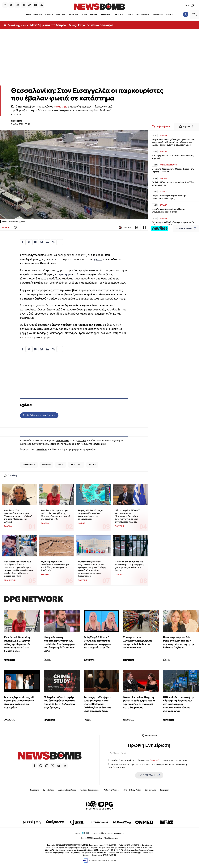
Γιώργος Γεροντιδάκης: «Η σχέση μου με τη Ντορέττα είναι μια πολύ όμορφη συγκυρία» (19, 702)
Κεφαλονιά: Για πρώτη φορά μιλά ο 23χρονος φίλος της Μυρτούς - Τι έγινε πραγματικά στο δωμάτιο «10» (55, 515)
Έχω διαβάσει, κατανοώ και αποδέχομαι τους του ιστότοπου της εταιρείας (149, 760)
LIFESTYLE (118, 15)
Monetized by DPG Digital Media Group (109, 833)
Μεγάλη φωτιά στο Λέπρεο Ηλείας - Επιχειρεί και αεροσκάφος (72, 25)
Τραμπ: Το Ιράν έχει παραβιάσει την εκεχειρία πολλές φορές (169, 197)
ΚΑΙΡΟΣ (130, 15)
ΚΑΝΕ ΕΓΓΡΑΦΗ (149, 775)
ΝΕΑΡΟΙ (92, 465)
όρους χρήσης (156, 760)
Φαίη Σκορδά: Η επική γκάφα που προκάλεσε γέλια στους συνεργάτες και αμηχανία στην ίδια (97, 642)
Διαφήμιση (165, 790)
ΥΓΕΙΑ (84, 15)
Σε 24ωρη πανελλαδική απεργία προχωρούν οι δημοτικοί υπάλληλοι (173, 224)
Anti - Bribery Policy (132, 790)
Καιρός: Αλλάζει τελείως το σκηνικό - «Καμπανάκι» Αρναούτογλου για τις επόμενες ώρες (91, 515)
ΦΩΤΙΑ (61, 465)
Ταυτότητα (34, 790)
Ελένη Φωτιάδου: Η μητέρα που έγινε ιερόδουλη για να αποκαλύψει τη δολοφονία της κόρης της (60, 702)
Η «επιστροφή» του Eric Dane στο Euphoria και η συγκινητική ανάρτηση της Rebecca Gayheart (179, 642)
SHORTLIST (158, 15)
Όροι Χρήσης (49, 790)
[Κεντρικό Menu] (194, 14)
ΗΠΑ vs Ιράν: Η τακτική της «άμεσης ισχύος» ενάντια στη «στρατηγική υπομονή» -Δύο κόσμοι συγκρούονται (179, 704)
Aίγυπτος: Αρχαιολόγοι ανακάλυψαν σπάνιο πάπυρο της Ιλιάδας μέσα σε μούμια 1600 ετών (55, 566)
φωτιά (98, 259)
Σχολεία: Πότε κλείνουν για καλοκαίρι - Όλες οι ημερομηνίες (173, 184)
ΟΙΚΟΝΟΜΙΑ (73, 15)
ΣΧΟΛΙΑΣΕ (125, 227)
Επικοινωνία (150, 790)
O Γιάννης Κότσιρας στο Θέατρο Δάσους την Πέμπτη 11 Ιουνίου (173, 170)
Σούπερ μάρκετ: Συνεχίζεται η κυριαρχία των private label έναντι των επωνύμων (137, 642)
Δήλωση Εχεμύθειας (67, 790)
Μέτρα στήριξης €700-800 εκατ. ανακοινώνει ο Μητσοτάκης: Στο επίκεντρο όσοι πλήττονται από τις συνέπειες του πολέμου (128, 516)
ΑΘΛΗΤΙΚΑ (106, 15)
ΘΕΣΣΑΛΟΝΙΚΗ (29, 465)
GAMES (169, 15)
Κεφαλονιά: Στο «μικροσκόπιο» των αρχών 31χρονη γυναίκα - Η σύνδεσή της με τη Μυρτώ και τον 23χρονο (18, 516)
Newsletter (42, 449)
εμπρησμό (65, 274)
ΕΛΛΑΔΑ (49, 15)
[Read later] (144, 227)
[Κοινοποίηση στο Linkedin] (48, 242)
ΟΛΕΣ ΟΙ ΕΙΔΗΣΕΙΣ (34, 15)
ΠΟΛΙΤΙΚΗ (60, 15)
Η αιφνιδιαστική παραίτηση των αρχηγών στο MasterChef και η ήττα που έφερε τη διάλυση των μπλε (59, 644)
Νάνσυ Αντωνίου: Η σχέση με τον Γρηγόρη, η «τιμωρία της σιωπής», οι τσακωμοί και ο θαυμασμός (139, 702)
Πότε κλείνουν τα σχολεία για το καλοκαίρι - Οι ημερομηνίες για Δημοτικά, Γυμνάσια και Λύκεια (129, 566)
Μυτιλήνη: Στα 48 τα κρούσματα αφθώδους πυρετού (172, 157)
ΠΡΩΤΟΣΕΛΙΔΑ (143, 15)
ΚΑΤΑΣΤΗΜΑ (76, 465)
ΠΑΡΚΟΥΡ (46, 465)
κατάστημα (61, 107)
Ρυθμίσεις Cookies (111, 790)
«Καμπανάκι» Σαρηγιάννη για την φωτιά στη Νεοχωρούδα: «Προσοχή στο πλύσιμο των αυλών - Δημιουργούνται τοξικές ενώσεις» (173, 142)
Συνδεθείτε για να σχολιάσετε (39, 415)
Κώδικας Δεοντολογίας (90, 790)
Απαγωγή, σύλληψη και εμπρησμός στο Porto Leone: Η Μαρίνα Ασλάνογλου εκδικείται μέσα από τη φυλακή (97, 704)
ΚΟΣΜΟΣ (94, 15)
